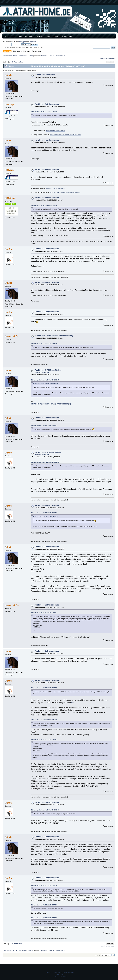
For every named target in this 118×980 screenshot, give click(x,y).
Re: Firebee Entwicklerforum (47, 104)
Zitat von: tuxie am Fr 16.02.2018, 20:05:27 (44, 613)
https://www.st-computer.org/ (55, 131)
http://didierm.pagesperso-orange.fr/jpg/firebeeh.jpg (51, 404)
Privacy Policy (60, 974)
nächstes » (111, 59)
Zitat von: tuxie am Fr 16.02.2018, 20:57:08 (44, 885)
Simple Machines (69, 972)
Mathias (44, 56)
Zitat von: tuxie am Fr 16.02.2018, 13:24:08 (44, 343)
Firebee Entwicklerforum (45, 75)
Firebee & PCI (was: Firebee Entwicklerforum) (54, 336)
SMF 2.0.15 (50, 972)
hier (73, 703)
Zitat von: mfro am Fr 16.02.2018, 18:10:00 (44, 425)
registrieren (34, 42)
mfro (10, 249)
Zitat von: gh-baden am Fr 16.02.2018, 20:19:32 (45, 810)
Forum (14, 36)
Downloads (29, 36)
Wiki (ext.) (39, 36)
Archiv (48, 36)
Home (6, 36)
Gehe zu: (98, 955)
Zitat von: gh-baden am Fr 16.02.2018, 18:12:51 (45, 380)
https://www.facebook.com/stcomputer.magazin (65, 135)
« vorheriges (103, 59)
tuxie (10, 75)
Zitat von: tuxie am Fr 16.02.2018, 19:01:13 (44, 513)
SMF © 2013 (58, 972)
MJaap (10, 105)
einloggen (22, 42)
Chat (20, 36)
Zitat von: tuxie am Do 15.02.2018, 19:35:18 (44, 112)
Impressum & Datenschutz (63, 36)
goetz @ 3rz (13, 336)
